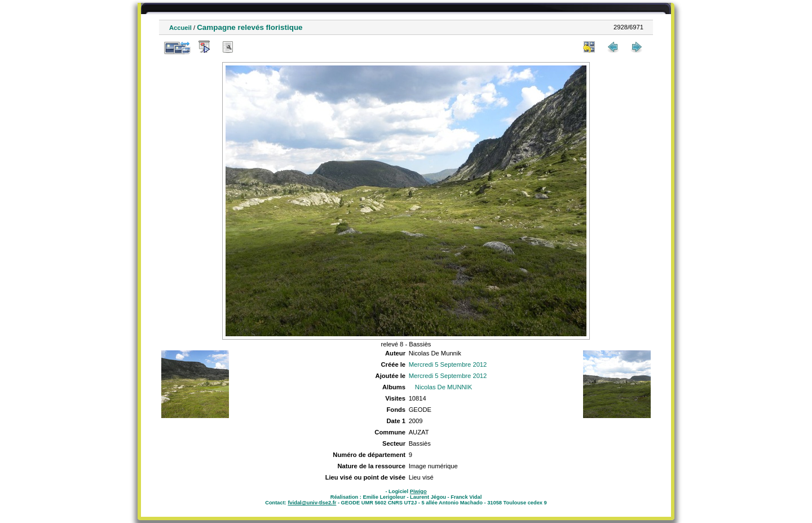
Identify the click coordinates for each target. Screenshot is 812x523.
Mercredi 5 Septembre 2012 (448, 364)
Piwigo (418, 491)
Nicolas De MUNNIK (443, 387)
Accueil (180, 28)
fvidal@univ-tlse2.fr (312, 503)
